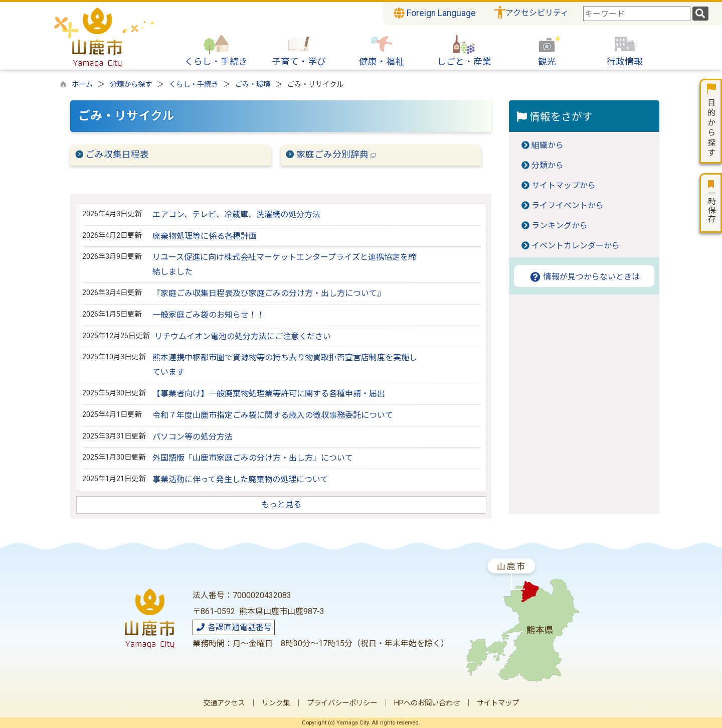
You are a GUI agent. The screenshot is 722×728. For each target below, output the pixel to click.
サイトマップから (564, 185)
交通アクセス (224, 703)
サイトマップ (498, 703)
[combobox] (637, 14)
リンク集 (276, 703)
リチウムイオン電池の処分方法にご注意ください (243, 336)
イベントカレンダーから (576, 246)
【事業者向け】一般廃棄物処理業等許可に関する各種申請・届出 (269, 394)
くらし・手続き (194, 85)
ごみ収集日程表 (117, 155)
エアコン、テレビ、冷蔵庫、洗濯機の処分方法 (236, 214)
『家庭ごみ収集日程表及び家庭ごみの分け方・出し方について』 (269, 293)
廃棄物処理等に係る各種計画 (205, 236)
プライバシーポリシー (342, 703)
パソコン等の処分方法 (193, 437)
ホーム (82, 85)
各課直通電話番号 (234, 627)
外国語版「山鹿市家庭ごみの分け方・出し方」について (253, 458)
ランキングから (560, 226)
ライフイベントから (568, 205)
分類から (548, 165)
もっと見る (281, 504)
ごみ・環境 (253, 85)
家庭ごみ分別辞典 (336, 155)
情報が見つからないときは (584, 277)
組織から (548, 145)
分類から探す (131, 85)
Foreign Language (435, 13)
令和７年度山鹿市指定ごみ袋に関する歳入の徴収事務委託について (273, 415)
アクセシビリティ (537, 13)
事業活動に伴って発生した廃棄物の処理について (240, 479)
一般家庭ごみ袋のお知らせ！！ (209, 315)
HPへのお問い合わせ (427, 703)
